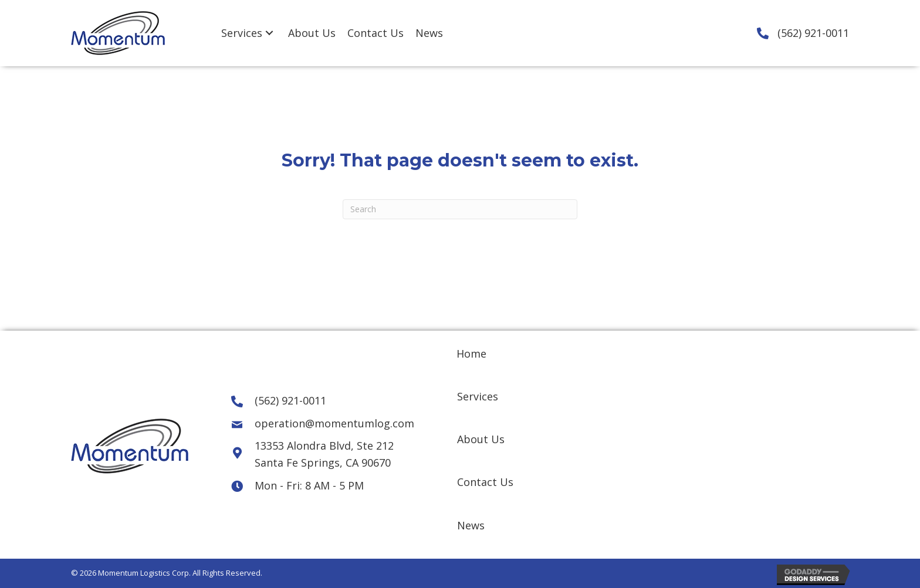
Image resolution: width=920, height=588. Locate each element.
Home (471, 354)
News (471, 525)
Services (478, 396)
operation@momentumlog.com (334, 423)
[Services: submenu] (269, 33)
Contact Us (485, 482)
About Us (481, 439)
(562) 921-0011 (813, 33)
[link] (249, 33)
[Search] (460, 209)
